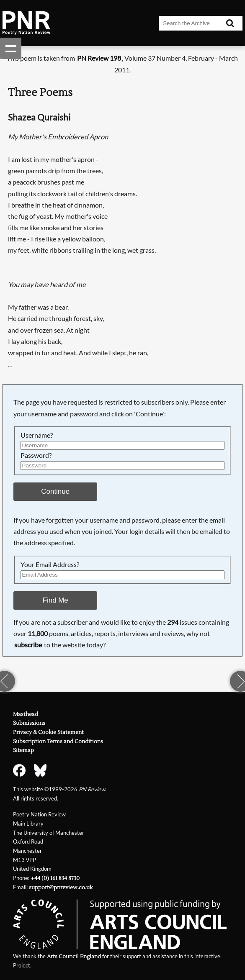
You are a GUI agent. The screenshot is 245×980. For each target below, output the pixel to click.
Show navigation (11, 48)
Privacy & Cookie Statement (48, 732)
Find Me (55, 600)
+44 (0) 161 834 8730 (55, 878)
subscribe (28, 645)
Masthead (26, 714)
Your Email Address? (50, 564)
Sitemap (23, 750)
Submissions (29, 723)
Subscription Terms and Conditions (58, 741)
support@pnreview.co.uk (61, 887)
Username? (37, 435)
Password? (36, 455)
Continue (55, 491)
